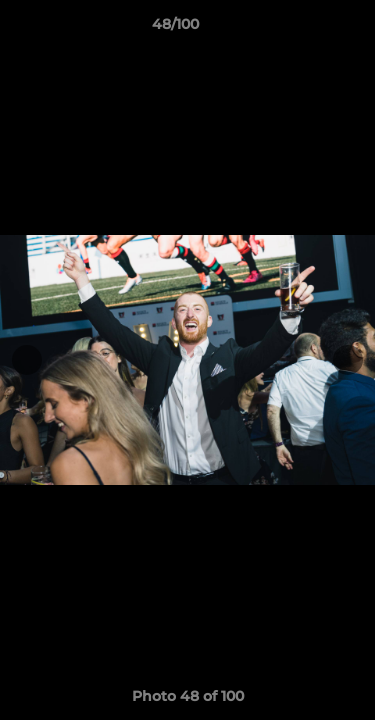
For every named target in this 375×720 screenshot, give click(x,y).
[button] (303, 29)
